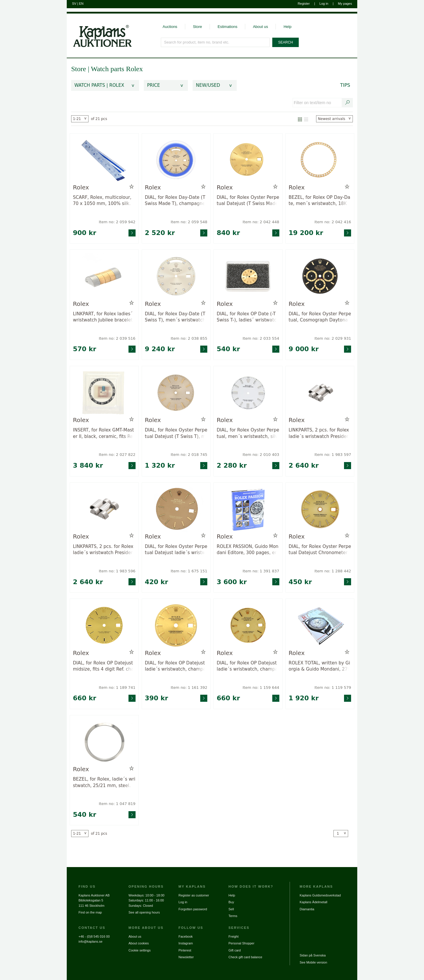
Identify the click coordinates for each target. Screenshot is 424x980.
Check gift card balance (245, 957)
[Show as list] (306, 119)
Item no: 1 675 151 (189, 571)
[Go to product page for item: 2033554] (248, 276)
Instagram (186, 943)
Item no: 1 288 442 (333, 571)
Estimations (227, 27)
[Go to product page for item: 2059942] (104, 160)
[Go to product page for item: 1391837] (248, 509)
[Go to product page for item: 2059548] (176, 160)
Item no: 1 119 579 (333, 687)
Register (304, 4)
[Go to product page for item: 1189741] (104, 625)
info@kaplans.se (91, 941)
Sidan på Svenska (313, 955)
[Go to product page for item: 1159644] (248, 625)
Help (287, 27)
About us (260, 27)
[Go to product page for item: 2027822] (104, 392)
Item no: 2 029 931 (333, 338)
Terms (233, 916)
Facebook (186, 936)
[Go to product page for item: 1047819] (104, 742)
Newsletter (186, 957)
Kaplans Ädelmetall (313, 902)
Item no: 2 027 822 (117, 455)
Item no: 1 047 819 (117, 804)
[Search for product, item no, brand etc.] (216, 42)
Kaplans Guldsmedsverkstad (320, 895)
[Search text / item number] (348, 103)
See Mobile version (313, 962)
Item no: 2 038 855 (189, 338)
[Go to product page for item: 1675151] (176, 509)
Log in (324, 4)
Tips (345, 85)
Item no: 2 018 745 (189, 455)
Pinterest (185, 950)
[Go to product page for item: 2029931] (320, 276)
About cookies (139, 943)
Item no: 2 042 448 (261, 222)
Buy (231, 902)
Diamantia (307, 909)
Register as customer (194, 895)
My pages (345, 4)
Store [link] (79, 69)
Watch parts (108, 69)
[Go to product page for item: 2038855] (176, 276)
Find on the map (90, 912)
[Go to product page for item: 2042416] (320, 160)
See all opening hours (144, 912)
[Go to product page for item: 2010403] (248, 392)
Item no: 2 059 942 (117, 222)
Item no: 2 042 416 (333, 222)
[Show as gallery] (300, 119)
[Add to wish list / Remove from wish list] (132, 187)
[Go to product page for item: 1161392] (176, 625)
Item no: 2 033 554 (261, 338)
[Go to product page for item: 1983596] (104, 509)
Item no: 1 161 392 (189, 687)
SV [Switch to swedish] (74, 4)
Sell (231, 909)
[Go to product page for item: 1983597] (320, 392)
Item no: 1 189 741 (117, 687)
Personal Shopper (241, 943)
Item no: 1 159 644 (261, 687)
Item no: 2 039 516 (117, 338)
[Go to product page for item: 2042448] (248, 160)
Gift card (235, 950)
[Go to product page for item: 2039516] (104, 276)
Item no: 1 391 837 (261, 571)
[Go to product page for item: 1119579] (320, 625)
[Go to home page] (99, 30)
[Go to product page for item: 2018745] (176, 392)
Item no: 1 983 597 (333, 455)
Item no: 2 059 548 (189, 222)
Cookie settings (140, 950)
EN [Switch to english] (81, 4)
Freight (233, 936)
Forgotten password (193, 909)
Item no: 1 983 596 (117, 571)
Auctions (170, 27)
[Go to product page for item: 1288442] (320, 509)
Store (197, 27)
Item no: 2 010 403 (261, 455)
